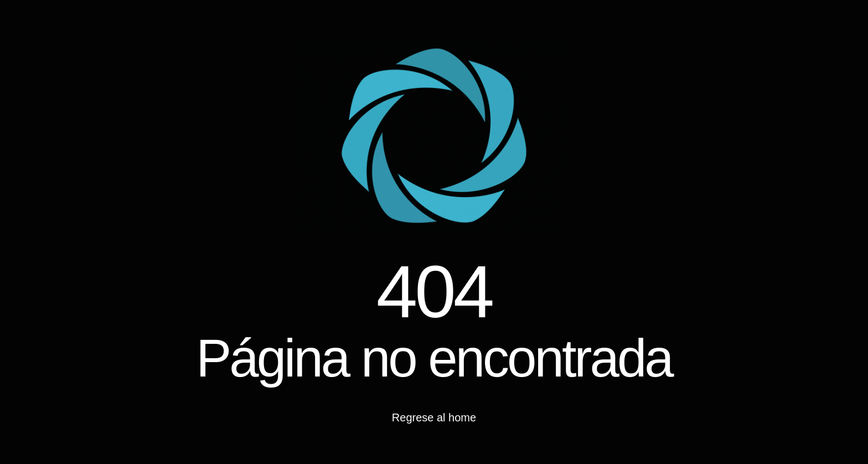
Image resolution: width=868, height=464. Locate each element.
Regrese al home (434, 417)
